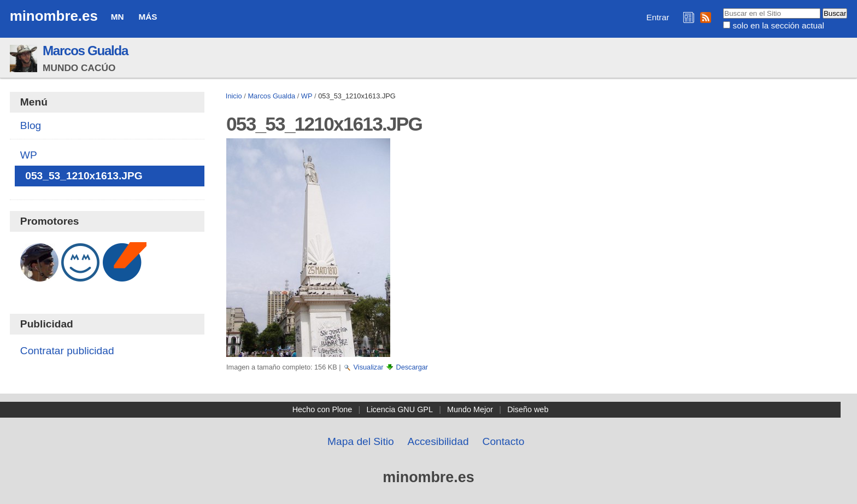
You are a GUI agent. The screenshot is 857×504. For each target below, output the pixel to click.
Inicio (234, 96)
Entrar (658, 17)
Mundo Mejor (470, 409)
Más (148, 17)
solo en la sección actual (779, 25)
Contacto (504, 441)
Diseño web (528, 409)
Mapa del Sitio (361, 441)
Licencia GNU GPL (400, 409)
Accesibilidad (438, 441)
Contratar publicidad (67, 351)
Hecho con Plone (322, 409)
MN (118, 17)
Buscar (723, 8)
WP (307, 96)
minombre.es (54, 16)
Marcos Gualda (85, 51)
